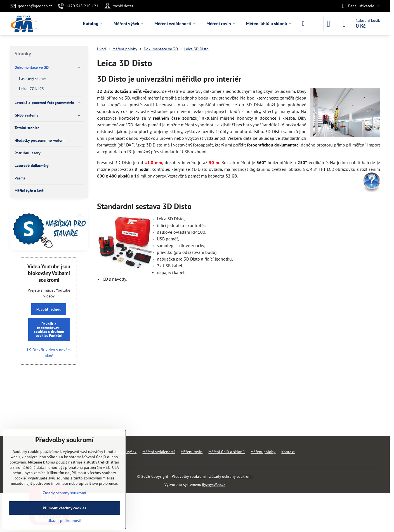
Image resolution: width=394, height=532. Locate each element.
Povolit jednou (49, 309)
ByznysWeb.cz (213, 484)
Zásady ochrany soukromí (231, 476)
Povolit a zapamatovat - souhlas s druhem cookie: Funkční (49, 330)
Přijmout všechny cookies (64, 508)
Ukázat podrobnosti (64, 521)
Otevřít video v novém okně (49, 353)
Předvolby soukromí (189, 476)
